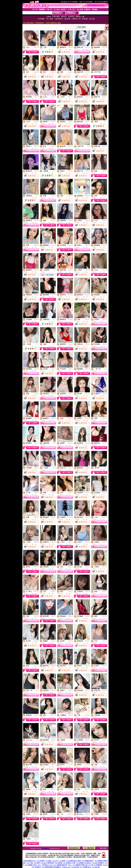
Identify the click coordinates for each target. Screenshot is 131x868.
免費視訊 (36, 47)
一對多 (88, 146)
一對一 (54, 47)
